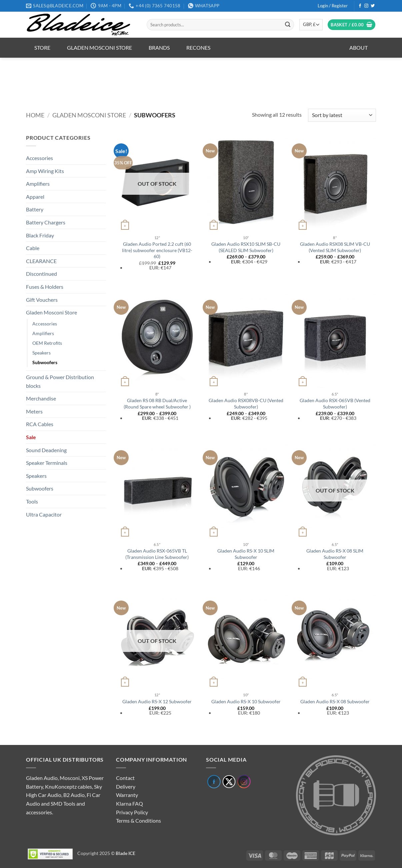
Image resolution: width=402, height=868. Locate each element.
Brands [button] (159, 48)
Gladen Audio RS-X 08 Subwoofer (335, 701)
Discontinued (41, 274)
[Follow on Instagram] (366, 6)
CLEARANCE (41, 261)
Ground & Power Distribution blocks (60, 381)
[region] (201, 79)
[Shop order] (342, 115)
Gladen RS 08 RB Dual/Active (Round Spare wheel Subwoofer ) (157, 403)
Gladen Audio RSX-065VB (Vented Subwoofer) (335, 403)
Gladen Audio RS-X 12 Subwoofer (157, 701)
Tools (32, 501)
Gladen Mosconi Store (99, 48)
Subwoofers (45, 362)
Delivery (126, 786)
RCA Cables (40, 424)
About (358, 48)
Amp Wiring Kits (45, 171)
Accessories (39, 158)
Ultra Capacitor (44, 514)
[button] (333, 6)
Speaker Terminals (47, 463)
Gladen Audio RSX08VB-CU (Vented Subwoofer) (246, 403)
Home (35, 115)
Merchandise (41, 398)
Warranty (127, 795)
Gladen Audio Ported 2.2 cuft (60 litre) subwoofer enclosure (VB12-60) (157, 250)
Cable (33, 248)
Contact (125, 778)
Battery (35, 209)
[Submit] (288, 25)
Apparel (35, 197)
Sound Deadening (46, 450)
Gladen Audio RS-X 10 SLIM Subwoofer (246, 554)
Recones (198, 48)
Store (42, 48)
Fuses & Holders (45, 287)
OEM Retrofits (47, 343)
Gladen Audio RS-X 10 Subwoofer (246, 701)
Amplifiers (38, 184)
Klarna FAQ (129, 803)
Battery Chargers (46, 222)
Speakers (41, 353)
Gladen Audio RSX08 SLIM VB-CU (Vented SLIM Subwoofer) (335, 247)
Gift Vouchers (42, 300)
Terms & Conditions (138, 820)
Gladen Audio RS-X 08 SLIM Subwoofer (335, 554)
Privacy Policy (132, 812)
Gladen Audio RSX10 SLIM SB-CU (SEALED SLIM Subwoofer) (246, 247)
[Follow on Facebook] (360, 6)
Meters (34, 411)
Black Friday (40, 235)
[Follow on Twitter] (373, 6)
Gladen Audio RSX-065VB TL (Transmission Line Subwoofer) (157, 554)
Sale (31, 437)
